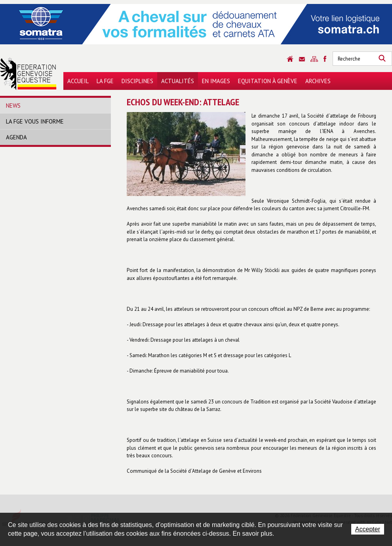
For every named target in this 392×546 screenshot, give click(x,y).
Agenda (16, 137)
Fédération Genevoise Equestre (28, 74)
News (13, 106)
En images (216, 81)
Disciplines (137, 81)
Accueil (78, 81)
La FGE (105, 81)
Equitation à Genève (268, 81)
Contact (302, 59)
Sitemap (314, 59)
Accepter (368, 529)
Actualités (178, 81)
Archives (318, 81)
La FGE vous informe (35, 121)
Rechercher (382, 59)
